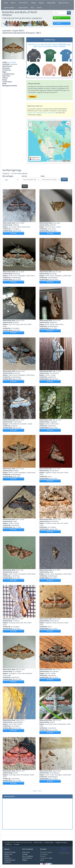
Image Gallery (51, 3)
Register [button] (58, 23)
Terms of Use (38, 842)
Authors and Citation (8, 855)
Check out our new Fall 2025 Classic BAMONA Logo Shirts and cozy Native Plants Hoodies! (49, 45)
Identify (33, 3)
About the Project (10, 852)
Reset (25, 186)
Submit (64, 179)
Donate (39, 8)
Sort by (24, 176)
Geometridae (12, 62)
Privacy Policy (49, 842)
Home (6, 3)
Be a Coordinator (28, 856)
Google (59, 161)
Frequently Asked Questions (10, 861)
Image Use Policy (61, 842)
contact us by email (33, 113)
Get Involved (24, 3)
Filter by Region (8, 176)
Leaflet (49, 161)
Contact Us (9, 844)
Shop (32, 8)
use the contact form (49, 113)
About (13, 3)
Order (43, 176)
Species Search (23, 8)
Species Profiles (10, 8)
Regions (41, 3)
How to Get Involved (26, 853)
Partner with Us (27, 858)
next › (40, 791)
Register (25, 860)
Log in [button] (57, 18)
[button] (4, 48)
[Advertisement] (37, 814)
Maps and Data (64, 3)
